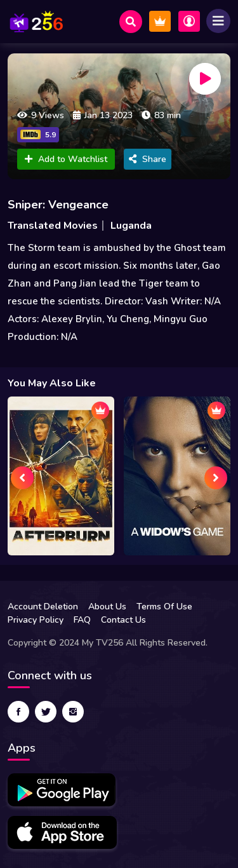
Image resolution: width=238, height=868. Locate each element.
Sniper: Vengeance (58, 205)
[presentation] (22, 478)
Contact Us (123, 620)
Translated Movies (53, 226)
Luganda (131, 226)
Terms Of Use (164, 607)
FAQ (82, 620)
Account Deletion (43, 607)
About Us (107, 607)
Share (148, 159)
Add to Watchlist (66, 159)
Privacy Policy (36, 620)
